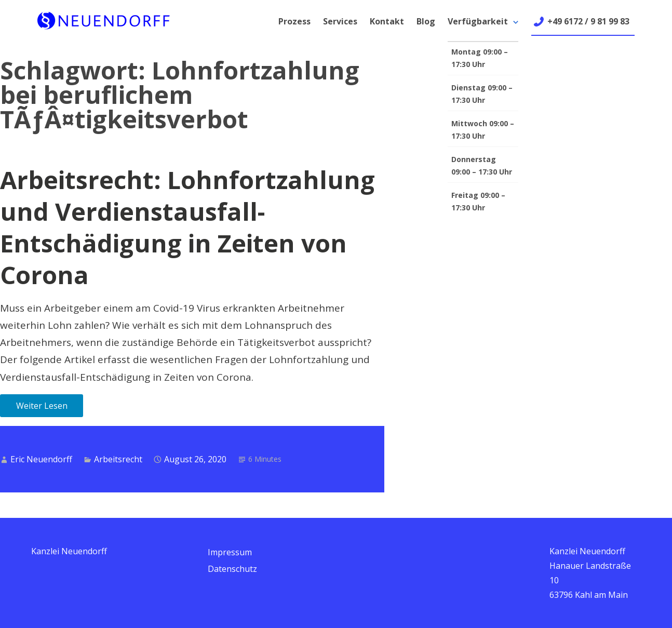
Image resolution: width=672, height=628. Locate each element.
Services (340, 21)
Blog (426, 21)
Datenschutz (232, 569)
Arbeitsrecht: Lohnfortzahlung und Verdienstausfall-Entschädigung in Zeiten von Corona (187, 227)
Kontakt (387, 21)
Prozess (294, 21)
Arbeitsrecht (118, 459)
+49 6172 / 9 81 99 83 (588, 21)
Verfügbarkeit (478, 21)
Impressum (230, 552)
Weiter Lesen (42, 406)
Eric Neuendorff (41, 459)
